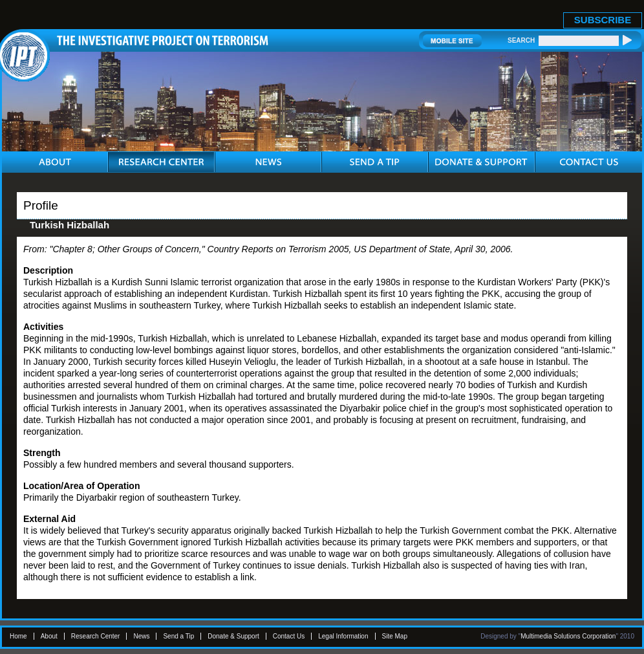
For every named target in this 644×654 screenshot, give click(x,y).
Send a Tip (178, 636)
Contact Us (289, 636)
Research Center (96, 636)
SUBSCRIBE (603, 20)
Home (18, 636)
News (141, 636)
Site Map (395, 636)
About (49, 636)
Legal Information (343, 636)
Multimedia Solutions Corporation (568, 636)
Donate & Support (233, 636)
